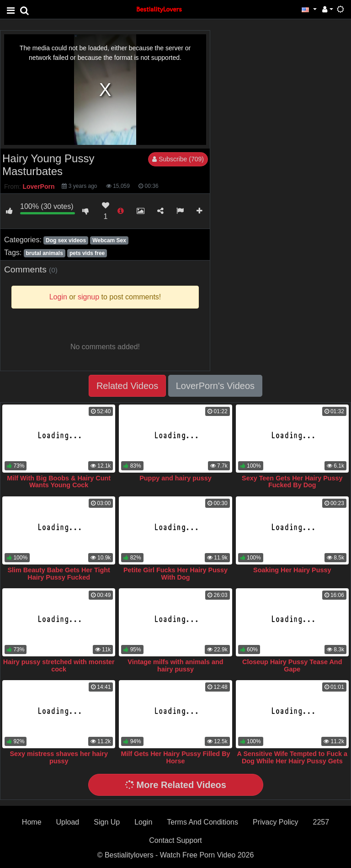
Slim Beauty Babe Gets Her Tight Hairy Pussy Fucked (58, 574)
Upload (68, 822)
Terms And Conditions (202, 822)
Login (143, 822)
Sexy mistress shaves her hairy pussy (58, 757)
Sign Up (107, 822)
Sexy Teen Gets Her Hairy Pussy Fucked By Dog (292, 482)
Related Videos (127, 386)
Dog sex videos (66, 240)
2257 (321, 822)
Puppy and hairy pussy (175, 478)
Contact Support (175, 840)
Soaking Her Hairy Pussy (292, 570)
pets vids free (87, 253)
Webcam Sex (109, 240)
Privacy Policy (276, 822)
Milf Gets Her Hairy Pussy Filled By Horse (175, 757)
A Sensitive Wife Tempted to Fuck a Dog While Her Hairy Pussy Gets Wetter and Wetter (292, 761)
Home (32, 822)
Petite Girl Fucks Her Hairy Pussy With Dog (175, 574)
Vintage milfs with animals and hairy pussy (175, 666)
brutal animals (44, 253)
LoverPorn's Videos (215, 386)
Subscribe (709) (178, 159)
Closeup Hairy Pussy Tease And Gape (292, 666)
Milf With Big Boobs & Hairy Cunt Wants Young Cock (59, 482)
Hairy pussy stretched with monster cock (59, 666)
